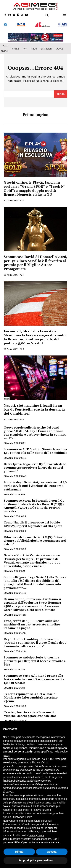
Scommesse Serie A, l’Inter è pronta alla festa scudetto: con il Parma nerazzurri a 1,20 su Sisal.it (34, 678)
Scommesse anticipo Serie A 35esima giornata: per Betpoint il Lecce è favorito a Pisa (35, 660)
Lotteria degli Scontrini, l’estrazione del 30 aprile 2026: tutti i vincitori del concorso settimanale (35, 485)
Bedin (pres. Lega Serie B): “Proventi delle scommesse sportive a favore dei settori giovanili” (35, 467)
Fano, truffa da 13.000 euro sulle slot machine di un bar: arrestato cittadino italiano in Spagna (32, 623)
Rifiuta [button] (19, 852)
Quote (59, 47)
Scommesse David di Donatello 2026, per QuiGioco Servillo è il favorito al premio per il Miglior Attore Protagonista (35, 262)
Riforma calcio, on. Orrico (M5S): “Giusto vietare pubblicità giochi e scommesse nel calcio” (35, 540)
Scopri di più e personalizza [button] (35, 860)
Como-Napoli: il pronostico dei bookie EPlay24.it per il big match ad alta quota (33, 523)
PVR (25, 47)
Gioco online (5, 48)
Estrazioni (47, 47)
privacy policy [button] (37, 835)
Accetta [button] (52, 852)
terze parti (61, 759)
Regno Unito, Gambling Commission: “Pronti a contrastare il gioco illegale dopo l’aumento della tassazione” (35, 642)
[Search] (60, 93)
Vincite (15, 47)
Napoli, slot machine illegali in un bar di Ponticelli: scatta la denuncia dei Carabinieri (34, 409)
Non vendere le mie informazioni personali (27, 821)
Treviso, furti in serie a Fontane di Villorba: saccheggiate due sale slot (30, 713)
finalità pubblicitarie (14, 781)
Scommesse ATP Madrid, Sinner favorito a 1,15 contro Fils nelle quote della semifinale (35, 450)
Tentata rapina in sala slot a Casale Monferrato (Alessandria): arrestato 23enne (31, 697)
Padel (34, 47)
